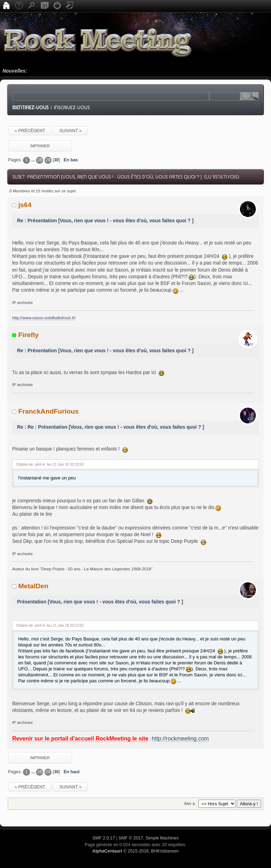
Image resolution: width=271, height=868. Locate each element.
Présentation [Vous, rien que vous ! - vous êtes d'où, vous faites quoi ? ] (100, 602)
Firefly (29, 335)
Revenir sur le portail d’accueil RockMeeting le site (80, 739)
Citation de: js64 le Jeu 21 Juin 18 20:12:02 (50, 464)
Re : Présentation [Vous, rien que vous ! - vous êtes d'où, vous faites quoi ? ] (105, 221)
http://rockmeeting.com (180, 739)
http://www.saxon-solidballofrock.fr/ (44, 318)
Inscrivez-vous (72, 107)
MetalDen (34, 586)
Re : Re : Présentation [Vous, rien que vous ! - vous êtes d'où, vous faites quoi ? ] (110, 427)
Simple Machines (162, 838)
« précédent (30, 131)
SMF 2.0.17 (104, 838)
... (34, 160)
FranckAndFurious (49, 411)
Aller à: (190, 804)
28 (40, 160)
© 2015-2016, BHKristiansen (135, 851)
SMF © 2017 (131, 838)
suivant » (70, 131)
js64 (25, 205)
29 (48, 160)
